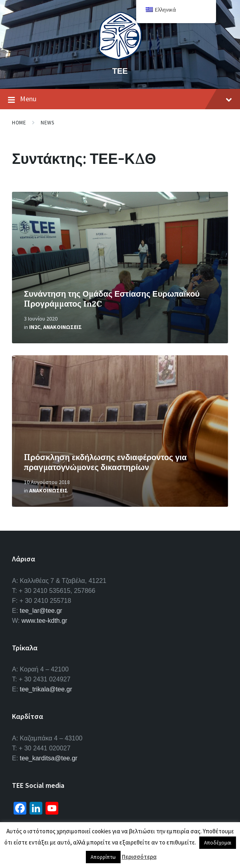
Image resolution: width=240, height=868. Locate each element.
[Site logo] (120, 57)
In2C (35, 327)
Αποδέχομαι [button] (218, 843)
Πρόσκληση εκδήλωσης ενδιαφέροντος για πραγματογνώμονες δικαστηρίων (105, 462)
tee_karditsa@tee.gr (49, 758)
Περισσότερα (139, 857)
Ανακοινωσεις (62, 327)
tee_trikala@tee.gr (46, 689)
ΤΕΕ (120, 71)
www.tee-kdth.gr (45, 621)
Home (19, 123)
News (47, 123)
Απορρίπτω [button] (103, 857)
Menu (120, 99)
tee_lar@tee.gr (41, 611)
